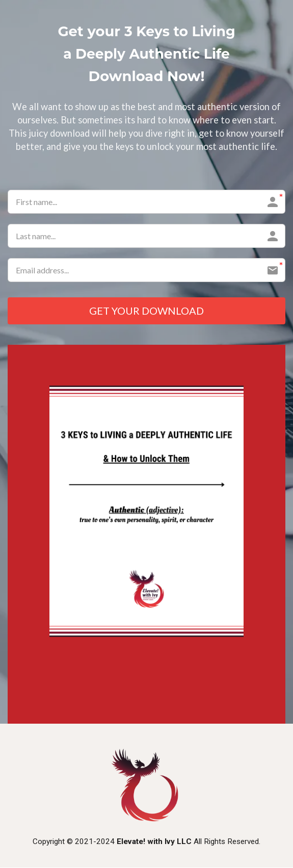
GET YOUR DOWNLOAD (146, 311)
